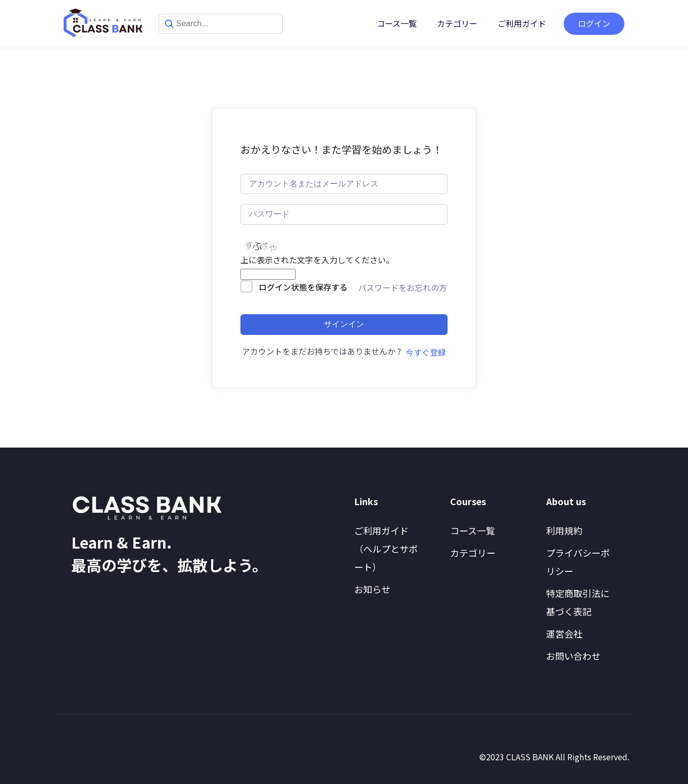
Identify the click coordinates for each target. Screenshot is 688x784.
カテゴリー (457, 23)
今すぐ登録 (426, 352)
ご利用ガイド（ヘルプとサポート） (386, 549)
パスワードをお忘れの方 (403, 287)
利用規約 (564, 530)
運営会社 (564, 633)
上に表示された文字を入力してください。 (317, 260)
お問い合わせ (573, 656)
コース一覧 (397, 23)
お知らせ (372, 589)
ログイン (594, 23)
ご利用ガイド (522, 23)
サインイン (344, 324)
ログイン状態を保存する (303, 287)
